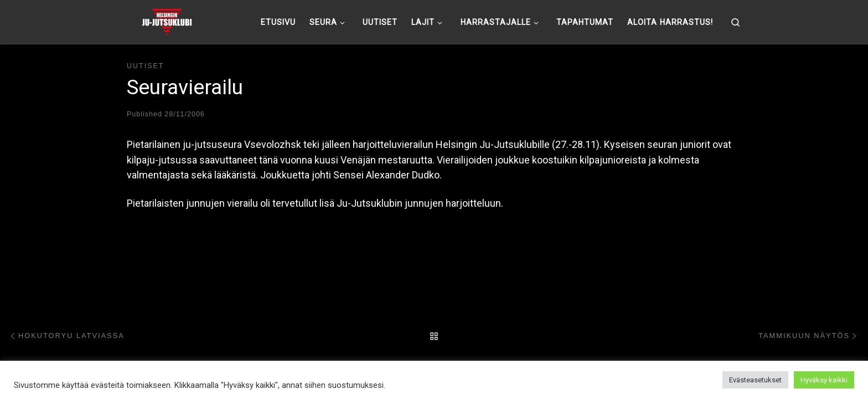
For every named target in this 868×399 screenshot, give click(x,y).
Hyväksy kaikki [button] (824, 380)
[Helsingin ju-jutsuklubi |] (167, 21)
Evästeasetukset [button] (755, 380)
